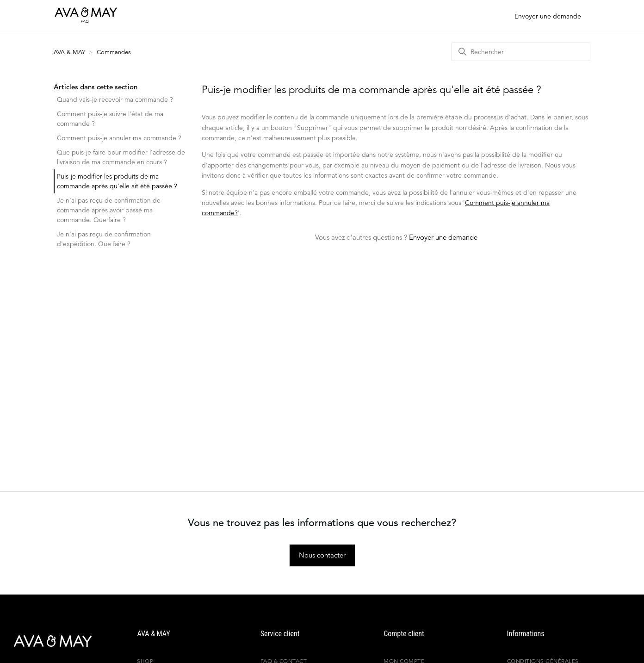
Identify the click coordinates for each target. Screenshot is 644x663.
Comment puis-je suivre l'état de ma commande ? (110, 119)
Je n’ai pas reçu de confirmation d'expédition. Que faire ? (104, 239)
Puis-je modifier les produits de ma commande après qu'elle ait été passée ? (117, 181)
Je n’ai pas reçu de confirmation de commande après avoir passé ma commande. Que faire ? (109, 210)
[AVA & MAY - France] (44, 641)
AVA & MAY (70, 52)
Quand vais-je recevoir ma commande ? (115, 99)
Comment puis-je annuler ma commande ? (119, 138)
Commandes (114, 52)
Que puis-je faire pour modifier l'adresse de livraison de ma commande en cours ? (121, 157)
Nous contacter (322, 555)
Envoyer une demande (548, 16)
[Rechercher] (521, 52)
